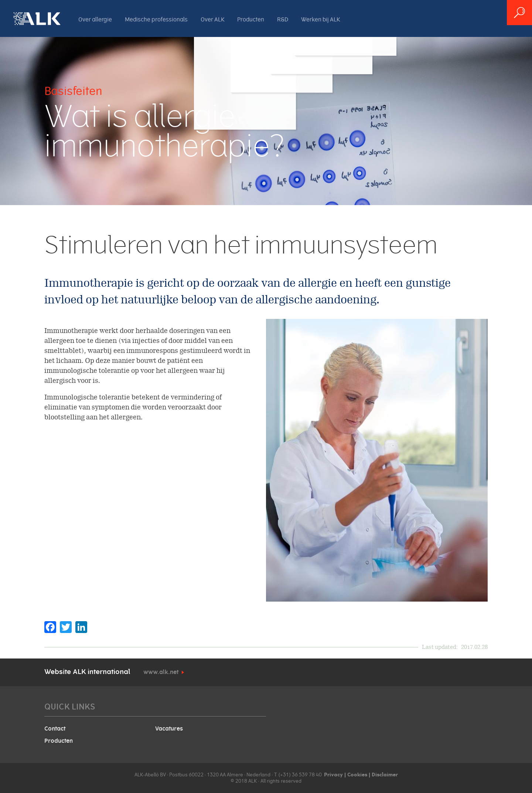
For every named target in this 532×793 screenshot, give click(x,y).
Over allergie (95, 20)
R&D (283, 20)
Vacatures (169, 729)
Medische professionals (156, 20)
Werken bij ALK (320, 20)
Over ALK (212, 20)
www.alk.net (161, 672)
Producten (251, 20)
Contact (55, 729)
